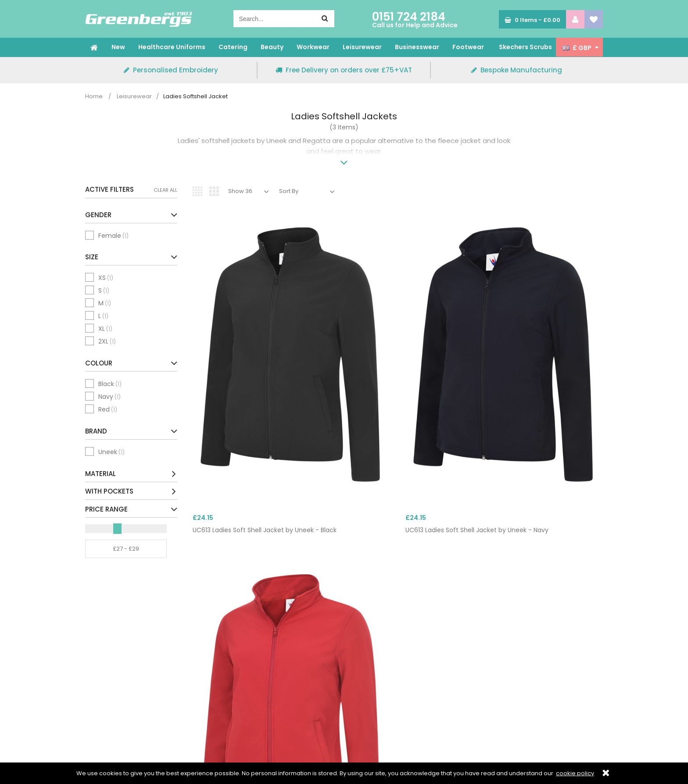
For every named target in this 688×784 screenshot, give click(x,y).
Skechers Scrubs (525, 47)
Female (113, 236)
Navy (109, 397)
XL (105, 329)
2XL (107, 341)
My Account (235, 715)
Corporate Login (241, 677)
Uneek (111, 452)
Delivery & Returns (245, 705)
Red (108, 409)
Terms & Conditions (116, 715)
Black (110, 384)
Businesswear (417, 47)
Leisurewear (362, 47)
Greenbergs (139, 19)
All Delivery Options (509, 705)
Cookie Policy (105, 705)
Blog (91, 725)
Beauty (272, 47)
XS (106, 278)
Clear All (165, 190)
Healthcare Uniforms (172, 47)
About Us (99, 677)
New (118, 47)
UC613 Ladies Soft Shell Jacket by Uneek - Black (229, 375)
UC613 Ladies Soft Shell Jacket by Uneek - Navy (335, 375)
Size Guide (101, 686)
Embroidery (234, 696)
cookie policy (575, 773)
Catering (233, 47)
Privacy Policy (106, 696)
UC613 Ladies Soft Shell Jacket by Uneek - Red (440, 375)
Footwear (468, 47)
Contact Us (234, 686)
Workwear (313, 47)
